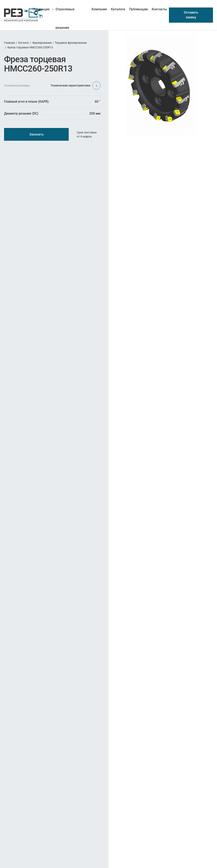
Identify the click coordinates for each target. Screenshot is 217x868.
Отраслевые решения (65, 13)
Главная (9, 43)
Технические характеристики (75, 85)
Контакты (159, 9)
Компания (99, 9)
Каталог (24, 43)
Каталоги (118, 9)
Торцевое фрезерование (71, 43)
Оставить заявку (191, 15)
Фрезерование (42, 43)
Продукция (41, 9)
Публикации (138, 9)
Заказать (36, 134)
